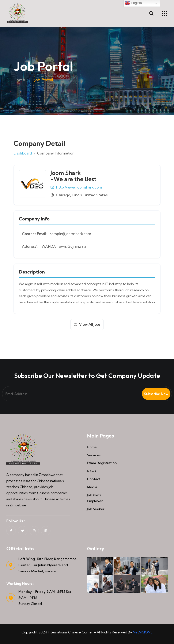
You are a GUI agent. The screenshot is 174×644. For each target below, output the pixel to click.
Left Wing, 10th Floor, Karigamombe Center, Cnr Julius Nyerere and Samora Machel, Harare (48, 565)
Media (92, 487)
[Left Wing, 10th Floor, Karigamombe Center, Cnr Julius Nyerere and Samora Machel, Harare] (11, 565)
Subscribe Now (156, 394)
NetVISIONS (143, 632)
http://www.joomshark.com (79, 187)
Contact (94, 479)
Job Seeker (96, 509)
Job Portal (95, 495)
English (133, 3)
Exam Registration (102, 463)
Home (19, 80)
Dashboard (23, 153)
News (91, 471)
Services (94, 455)
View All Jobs (90, 324)
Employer (95, 501)
